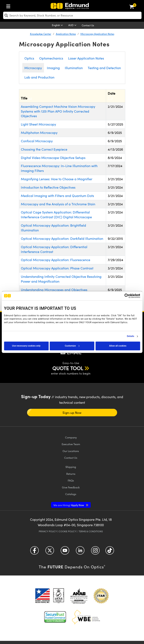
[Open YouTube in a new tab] (65, 552)
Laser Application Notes (86, 58)
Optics (29, 58)
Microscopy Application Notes (97, 34)
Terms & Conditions (91, 531)
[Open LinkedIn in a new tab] (80, 552)
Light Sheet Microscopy (38, 124)
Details (131, 336)
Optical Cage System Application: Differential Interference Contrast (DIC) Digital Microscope (56, 215)
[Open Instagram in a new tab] (95, 552)
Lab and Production (39, 77)
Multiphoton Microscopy (39, 133)
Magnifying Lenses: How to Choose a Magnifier (57, 179)
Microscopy (33, 68)
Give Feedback (71, 487)
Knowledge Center (41, 34)
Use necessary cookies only (26, 346)
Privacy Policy (48, 531)
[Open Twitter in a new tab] (50, 552)
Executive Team (71, 444)
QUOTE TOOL (68, 368)
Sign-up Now (72, 413)
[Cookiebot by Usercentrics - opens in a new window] (122, 296)
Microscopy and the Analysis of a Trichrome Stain (58, 204)
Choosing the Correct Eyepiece (44, 149)
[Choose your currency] (73, 25)
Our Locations (71, 451)
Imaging (53, 68)
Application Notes (66, 34)
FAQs (71, 480)
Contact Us (88, 25)
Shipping (71, 467)
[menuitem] (9, 6)
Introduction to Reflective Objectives (48, 187)
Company (71, 437)
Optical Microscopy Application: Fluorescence (56, 260)
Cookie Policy (67, 531)
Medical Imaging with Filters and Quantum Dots (57, 196)
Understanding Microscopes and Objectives (54, 290)
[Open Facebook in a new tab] (34, 552)
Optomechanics (51, 58)
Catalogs (71, 494)
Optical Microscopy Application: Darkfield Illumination (62, 238)
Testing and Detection (104, 68)
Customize (72, 346)
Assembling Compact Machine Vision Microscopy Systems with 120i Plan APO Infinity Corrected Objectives (58, 111)
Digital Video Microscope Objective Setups (53, 158)
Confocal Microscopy (37, 141)
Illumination (74, 68)
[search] (72, 15)
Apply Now (69, 505)
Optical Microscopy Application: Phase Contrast (57, 268)
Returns (71, 474)
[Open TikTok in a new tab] (110, 552)
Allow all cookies (118, 346)
